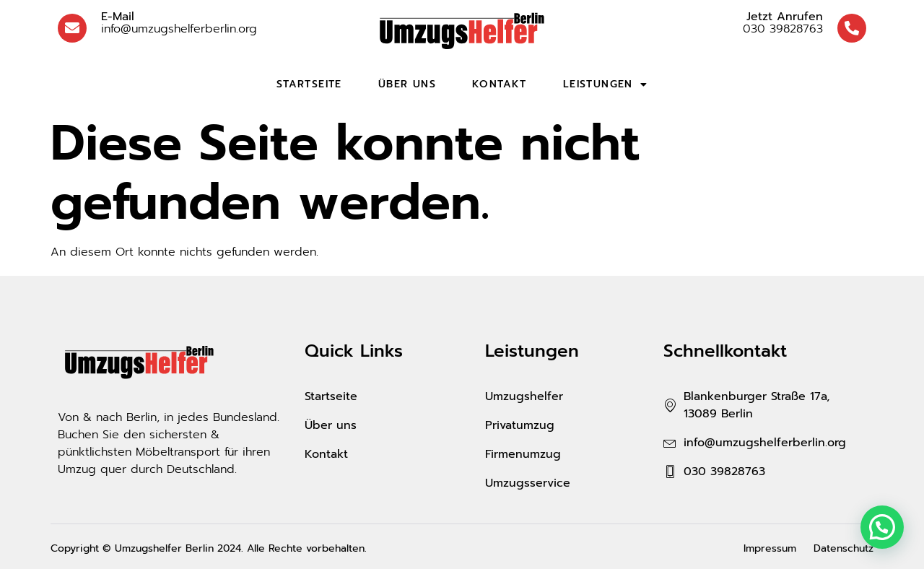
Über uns (407, 84)
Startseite (309, 84)
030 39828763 (783, 23)
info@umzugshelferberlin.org (179, 23)
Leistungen (605, 84)
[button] (882, 527)
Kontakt (500, 84)
